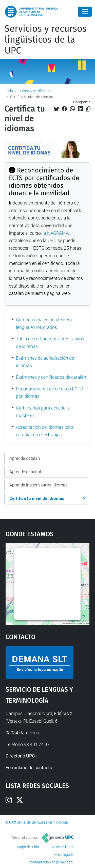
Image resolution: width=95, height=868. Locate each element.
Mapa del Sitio (28, 847)
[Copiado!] (88, 109)
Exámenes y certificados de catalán (51, 377)
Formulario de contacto (29, 768)
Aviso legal (62, 855)
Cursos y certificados (35, 91)
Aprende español (25, 472)
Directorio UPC (20, 756)
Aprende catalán (25, 458)
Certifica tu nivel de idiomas (37, 498)
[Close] (85, 12)
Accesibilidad (62, 847)
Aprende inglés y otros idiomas (39, 485)
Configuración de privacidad (51, 862)
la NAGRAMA (56, 233)
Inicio (9, 91)
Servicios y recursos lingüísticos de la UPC (46, 40)
